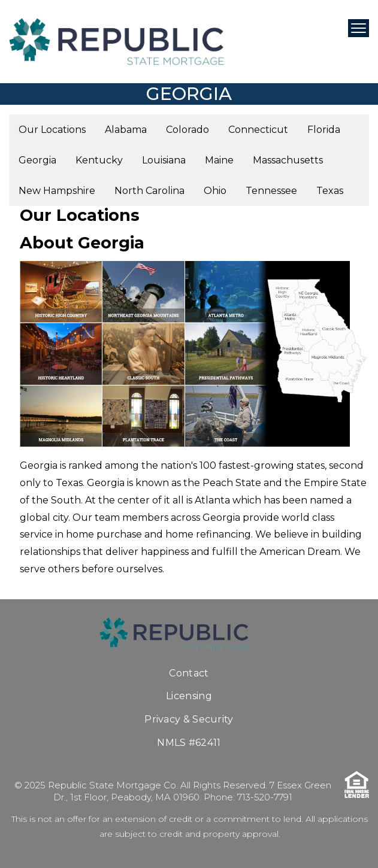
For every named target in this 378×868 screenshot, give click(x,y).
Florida (324, 130)
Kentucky (99, 160)
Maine (219, 160)
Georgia (37, 160)
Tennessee (271, 191)
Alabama (126, 130)
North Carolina (149, 191)
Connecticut (258, 130)
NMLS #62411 (189, 743)
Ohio (215, 191)
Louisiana (164, 160)
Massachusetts (288, 160)
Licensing (189, 696)
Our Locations (52, 130)
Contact (189, 673)
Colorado (188, 130)
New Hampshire (57, 191)
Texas (330, 191)
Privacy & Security (189, 719)
